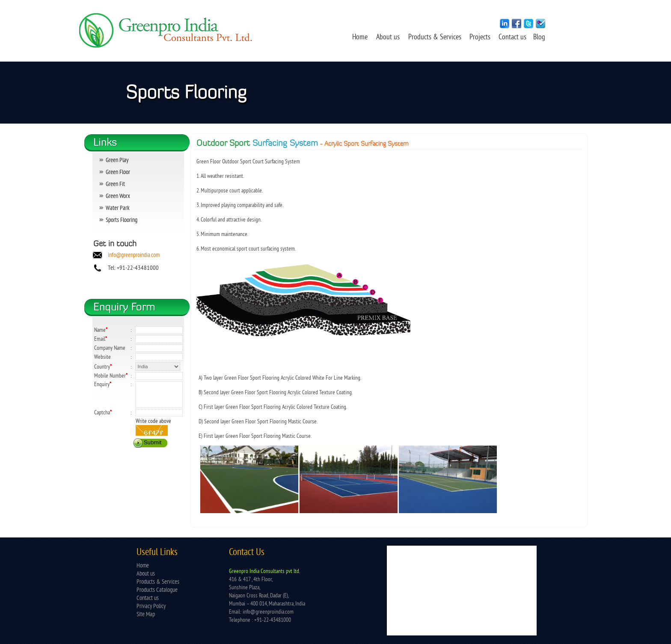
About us (388, 38)
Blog (539, 38)
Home (360, 38)
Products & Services (435, 38)
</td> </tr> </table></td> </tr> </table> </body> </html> (462, 591)
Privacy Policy (151, 607)
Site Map (146, 615)
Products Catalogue (157, 590)
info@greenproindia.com (134, 256)
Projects (481, 38)
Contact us (513, 38)
